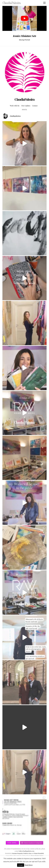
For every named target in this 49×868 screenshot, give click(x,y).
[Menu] (44, 3)
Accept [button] (21, 865)
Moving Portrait (24, 40)
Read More (29, 865)
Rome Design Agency (37, 856)
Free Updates (26, 106)
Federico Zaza (27, 853)
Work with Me (15, 106)
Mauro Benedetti (39, 853)
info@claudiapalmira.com (27, 851)
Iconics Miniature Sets (24, 36)
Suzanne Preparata (17, 853)
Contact (35, 106)
